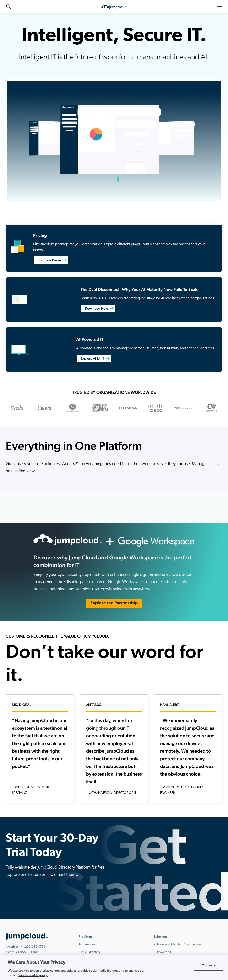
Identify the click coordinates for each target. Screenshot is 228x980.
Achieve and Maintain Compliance (177, 944)
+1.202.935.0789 (33, 947)
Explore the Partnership (114, 603)
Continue (209, 966)
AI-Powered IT (163, 952)
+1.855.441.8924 (28, 953)
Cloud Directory (90, 952)
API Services (87, 944)
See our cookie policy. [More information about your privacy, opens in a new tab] (33, 975)
